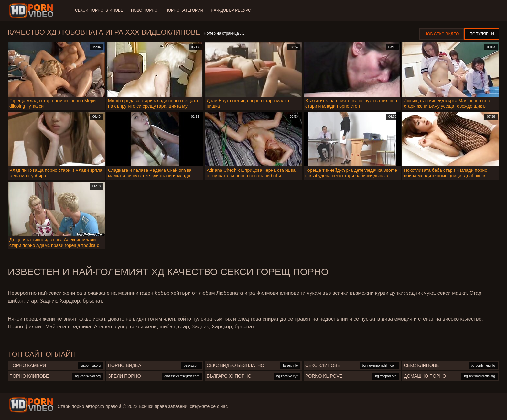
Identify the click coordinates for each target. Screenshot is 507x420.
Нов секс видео (442, 34)
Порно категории (184, 10)
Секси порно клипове (99, 10)
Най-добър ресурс (231, 10)
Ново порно (144, 10)
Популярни (482, 34)
